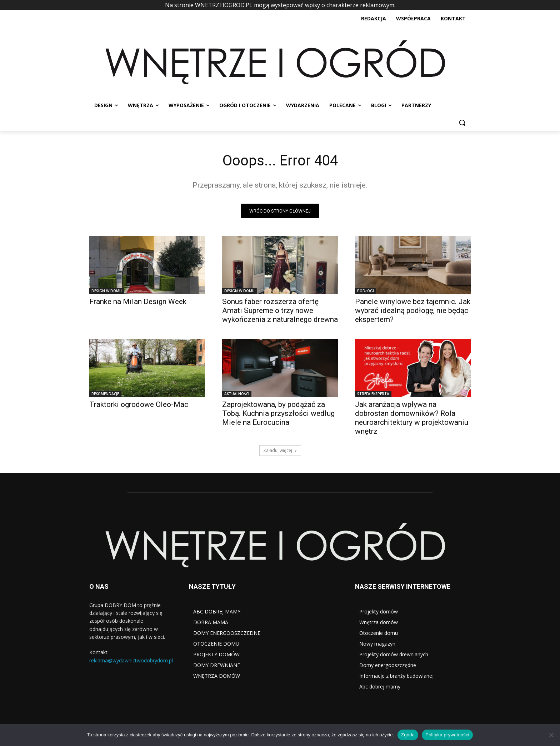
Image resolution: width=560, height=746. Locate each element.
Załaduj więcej (280, 450)
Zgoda (408, 735)
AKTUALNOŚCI (237, 394)
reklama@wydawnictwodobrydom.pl (131, 660)
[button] (462, 123)
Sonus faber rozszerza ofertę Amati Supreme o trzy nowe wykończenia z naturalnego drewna (280, 310)
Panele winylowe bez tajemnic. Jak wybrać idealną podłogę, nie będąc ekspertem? (413, 310)
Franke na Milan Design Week (138, 302)
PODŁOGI (366, 291)
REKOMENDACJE (105, 394)
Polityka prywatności (447, 735)
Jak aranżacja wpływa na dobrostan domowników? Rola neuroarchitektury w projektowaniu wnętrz (412, 418)
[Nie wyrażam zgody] (551, 735)
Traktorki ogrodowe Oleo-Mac (139, 404)
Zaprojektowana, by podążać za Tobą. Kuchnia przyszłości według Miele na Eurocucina (278, 413)
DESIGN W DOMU (107, 291)
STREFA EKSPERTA (373, 394)
